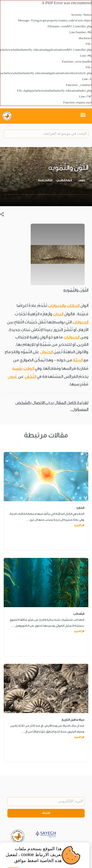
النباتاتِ (73, 306)
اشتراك (46, 813)
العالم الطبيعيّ (64, 180)
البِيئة (78, 360)
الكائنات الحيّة (45, 180)
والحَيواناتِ (57, 306)
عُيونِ (12, 376)
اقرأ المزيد (79, 525)
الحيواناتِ (80, 322)
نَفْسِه (17, 368)
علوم (82, 180)
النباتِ (58, 314)
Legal (63, 849)
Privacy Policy (47, 849)
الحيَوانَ (46, 352)
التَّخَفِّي (30, 376)
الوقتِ (29, 368)
